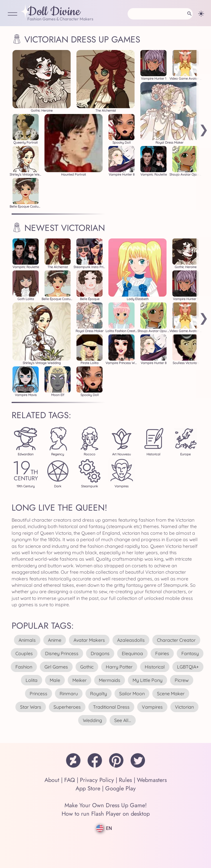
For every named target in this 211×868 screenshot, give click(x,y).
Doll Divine (54, 12)
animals (27, 640)
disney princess (62, 653)
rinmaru (69, 694)
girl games (56, 667)
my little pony (147, 680)
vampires (152, 707)
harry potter (119, 667)
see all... (123, 720)
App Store (88, 788)
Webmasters (152, 780)
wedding (92, 720)
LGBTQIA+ (188, 667)
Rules (125, 780)
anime (55, 640)
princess (39, 694)
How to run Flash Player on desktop (106, 814)
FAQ (70, 780)
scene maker (171, 694)
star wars (31, 707)
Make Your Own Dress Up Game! (106, 805)
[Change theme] (201, 14)
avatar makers (89, 640)
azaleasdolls (131, 640)
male (55, 680)
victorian (184, 707)
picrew (182, 680)
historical (155, 667)
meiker (79, 680)
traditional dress (111, 707)
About (52, 780)
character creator (176, 640)
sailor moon (132, 694)
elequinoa (132, 653)
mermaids (110, 680)
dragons (100, 653)
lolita (32, 680)
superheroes (67, 707)
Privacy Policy (97, 780)
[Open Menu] (12, 14)
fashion (24, 667)
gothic (87, 667)
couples (24, 653)
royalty (99, 694)
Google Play (120, 788)
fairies (162, 653)
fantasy (190, 653)
